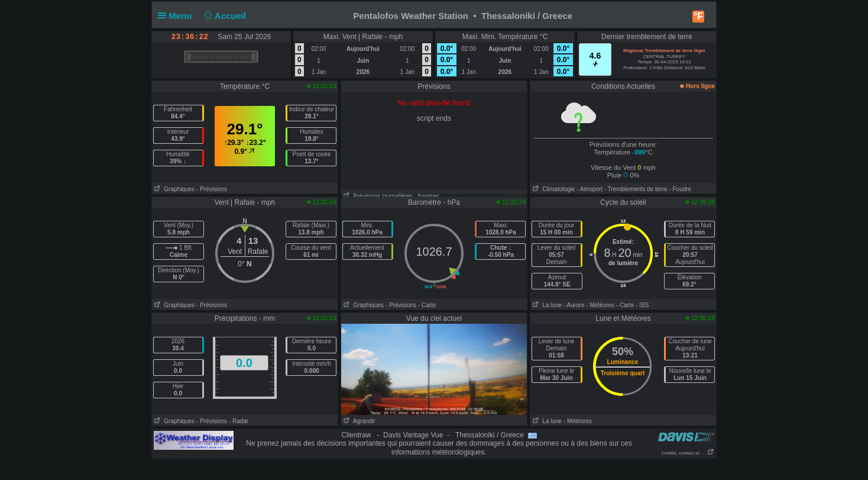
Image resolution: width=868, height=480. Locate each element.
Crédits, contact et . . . (688, 453)
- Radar (239, 421)
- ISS (642, 305)
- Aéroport (590, 189)
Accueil (224, 16)
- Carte (427, 305)
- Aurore (574, 305)
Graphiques (173, 189)
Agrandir (358, 421)
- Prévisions (212, 189)
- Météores (600, 305)
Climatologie (553, 189)
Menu (177, 16)
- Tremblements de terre (636, 189)
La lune (546, 305)
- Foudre (680, 189)
